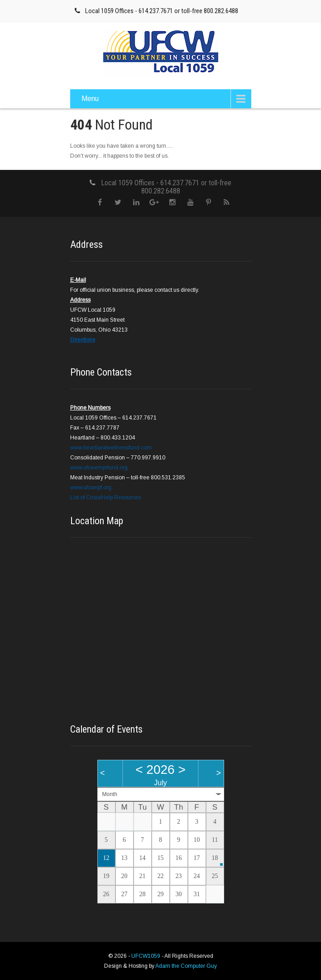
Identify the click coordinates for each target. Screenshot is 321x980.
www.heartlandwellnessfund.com (111, 448)
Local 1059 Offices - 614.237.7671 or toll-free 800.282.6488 (162, 11)
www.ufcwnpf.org (91, 488)
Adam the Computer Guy (186, 966)
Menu (90, 99)
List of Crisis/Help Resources (105, 497)
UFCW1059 (146, 956)
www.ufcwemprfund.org (99, 468)
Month (110, 794)
